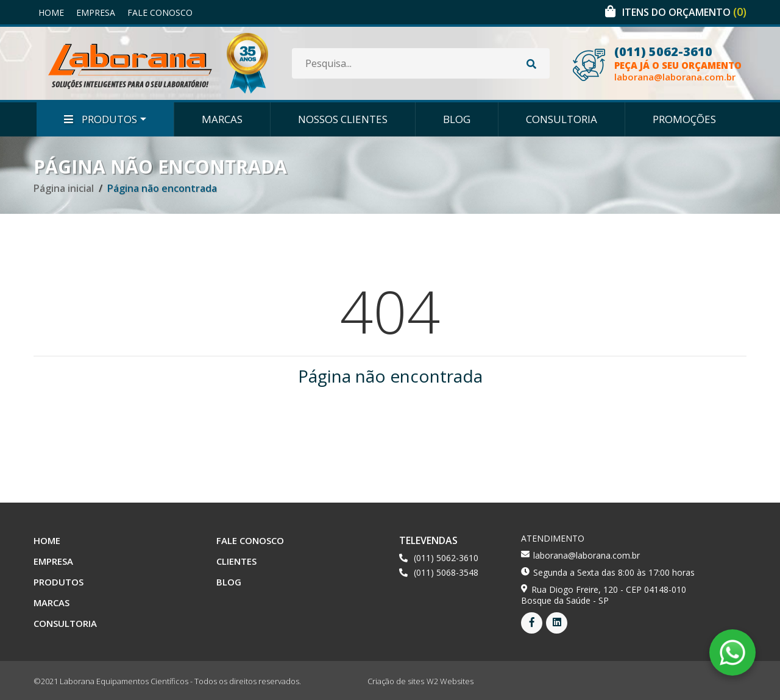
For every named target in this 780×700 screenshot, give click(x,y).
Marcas (222, 119)
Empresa (96, 12)
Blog (457, 119)
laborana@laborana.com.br (675, 77)
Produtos (101, 119)
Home (51, 12)
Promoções (684, 119)
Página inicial (64, 188)
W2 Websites (450, 681)
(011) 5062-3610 (663, 52)
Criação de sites (396, 681)
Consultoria (562, 119)
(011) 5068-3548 (446, 572)
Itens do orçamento (684, 12)
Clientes (236, 561)
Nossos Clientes (343, 119)
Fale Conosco (160, 12)
